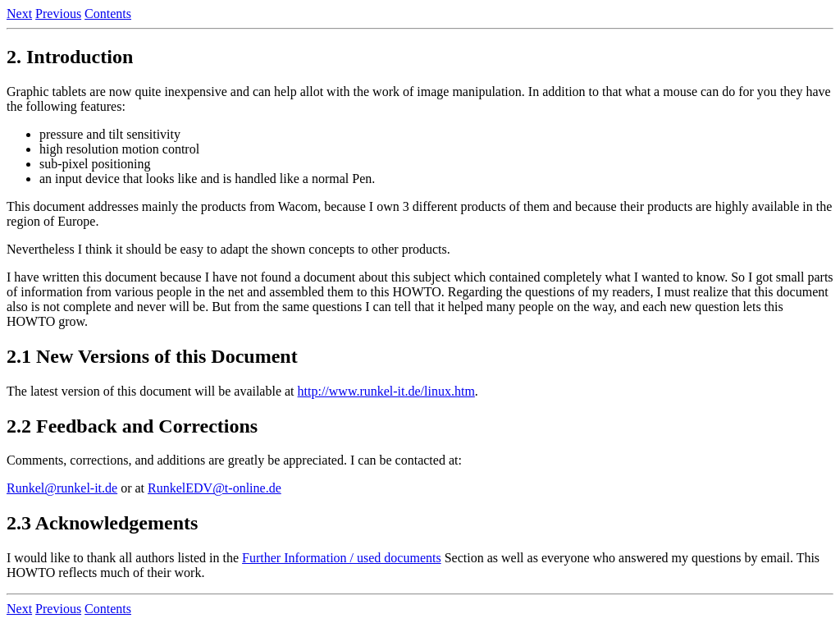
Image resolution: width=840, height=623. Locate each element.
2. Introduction (70, 57)
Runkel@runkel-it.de (62, 488)
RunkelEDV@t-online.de (215, 488)
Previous (58, 14)
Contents (108, 14)
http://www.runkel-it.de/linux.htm (386, 391)
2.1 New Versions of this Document (152, 356)
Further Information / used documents (342, 558)
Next (19, 14)
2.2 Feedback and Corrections (132, 426)
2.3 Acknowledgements (102, 523)
